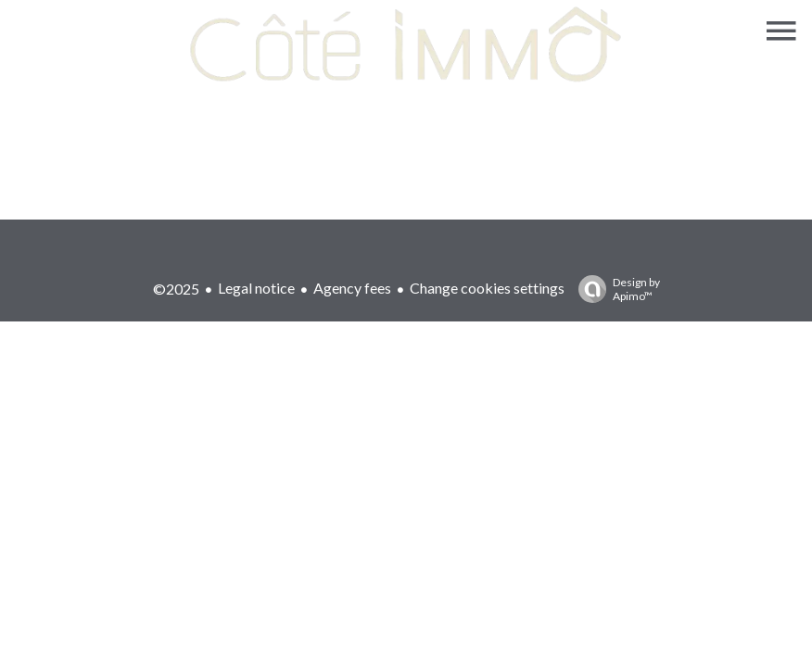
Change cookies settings (487, 288)
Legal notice (256, 288)
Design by (615, 289)
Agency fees (352, 288)
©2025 (176, 289)
